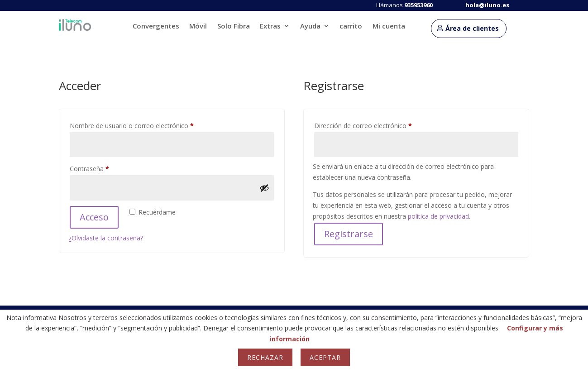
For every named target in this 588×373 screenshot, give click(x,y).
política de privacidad (438, 216)
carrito (351, 26)
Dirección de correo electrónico (379, 125)
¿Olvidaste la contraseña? (106, 238)
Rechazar (265, 357)
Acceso (94, 217)
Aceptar (325, 357)
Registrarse (349, 234)
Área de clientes (472, 28)
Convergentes (156, 26)
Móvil (198, 26)
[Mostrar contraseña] (264, 188)
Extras (270, 26)
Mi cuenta (389, 26)
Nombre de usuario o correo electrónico (148, 125)
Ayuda (310, 26)
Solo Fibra (234, 26)
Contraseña (105, 168)
